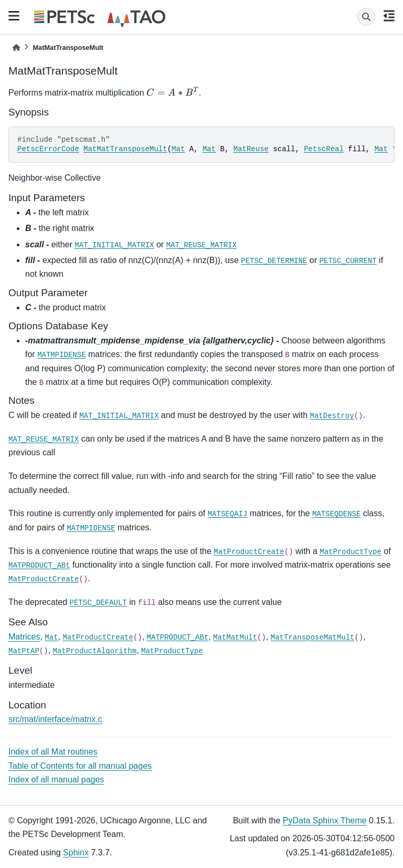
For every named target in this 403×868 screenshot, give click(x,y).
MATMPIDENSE (61, 355)
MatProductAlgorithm (95, 651)
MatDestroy (332, 416)
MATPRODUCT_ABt (39, 566)
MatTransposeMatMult (313, 637)
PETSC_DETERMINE (274, 261)
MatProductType (351, 552)
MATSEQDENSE (336, 514)
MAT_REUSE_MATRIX (201, 245)
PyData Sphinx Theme (325, 820)
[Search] (366, 17)
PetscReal (324, 149)
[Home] (16, 48)
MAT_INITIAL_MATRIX (114, 245)
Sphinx (76, 853)
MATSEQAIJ (228, 514)
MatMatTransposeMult (125, 149)
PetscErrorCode (48, 149)
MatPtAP (24, 651)
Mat (178, 149)
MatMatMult (235, 637)
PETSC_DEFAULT (98, 603)
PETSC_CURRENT (348, 261)
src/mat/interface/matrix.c (55, 719)
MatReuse (251, 149)
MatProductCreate (249, 552)
